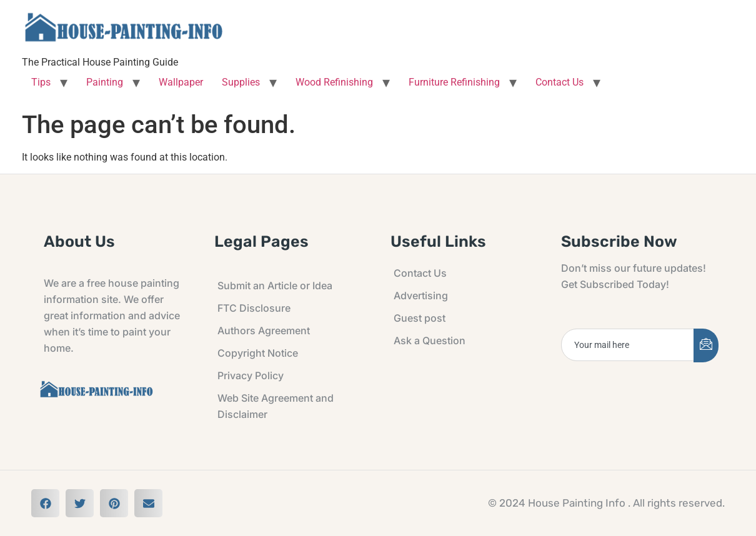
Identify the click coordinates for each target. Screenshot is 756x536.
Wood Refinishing (334, 82)
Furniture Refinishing (454, 82)
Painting (105, 82)
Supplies (241, 82)
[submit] (706, 345)
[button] (45, 503)
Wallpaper (181, 82)
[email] (628, 345)
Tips (41, 82)
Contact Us (560, 82)
